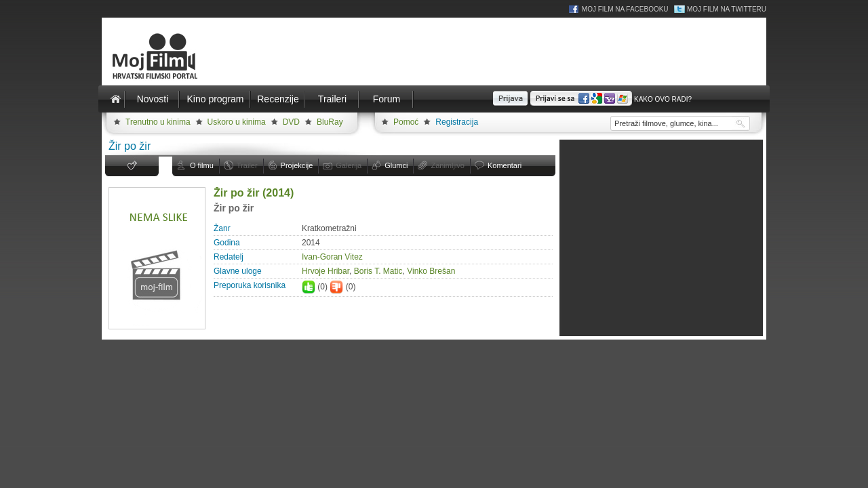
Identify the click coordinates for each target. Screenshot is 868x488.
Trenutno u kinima (158, 122)
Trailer (247, 165)
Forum (387, 99)
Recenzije (278, 99)
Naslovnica (115, 99)
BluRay (330, 122)
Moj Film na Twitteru (727, 9)
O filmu (202, 165)
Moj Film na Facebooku (625, 9)
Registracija (457, 122)
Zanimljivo (448, 165)
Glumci (396, 165)
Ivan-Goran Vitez (332, 257)
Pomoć (406, 122)
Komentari (505, 165)
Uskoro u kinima (237, 122)
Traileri (332, 99)
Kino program (215, 99)
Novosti (153, 99)
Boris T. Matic (378, 271)
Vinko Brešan (431, 271)
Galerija (349, 165)
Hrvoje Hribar (325, 271)
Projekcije (297, 165)
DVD (291, 122)
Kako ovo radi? (663, 99)
